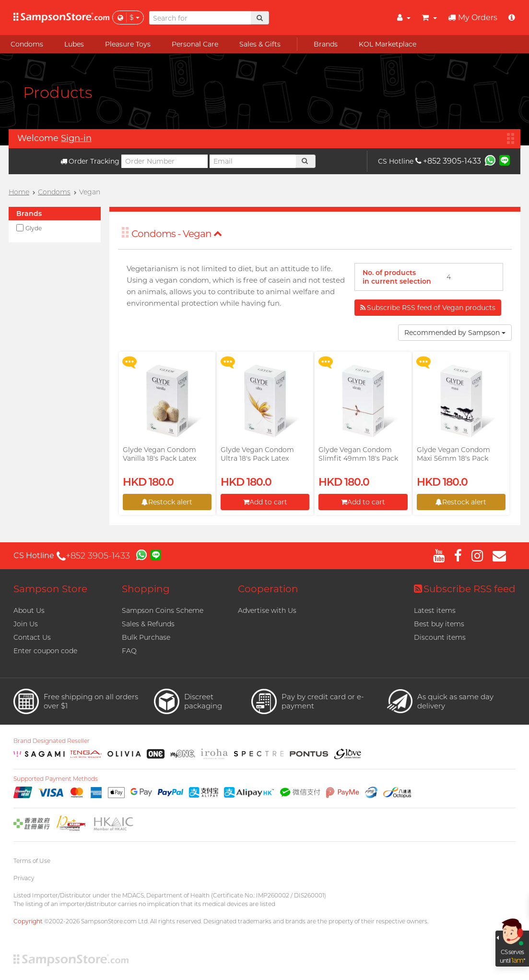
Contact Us (32, 637)
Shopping (146, 589)
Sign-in (76, 138)
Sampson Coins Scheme (163, 610)
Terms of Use (32, 861)
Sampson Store (50, 589)
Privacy (24, 878)
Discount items (440, 637)
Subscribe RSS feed (465, 589)
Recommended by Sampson (455, 333)
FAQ (129, 651)
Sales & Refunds (148, 624)
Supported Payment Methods (56, 779)
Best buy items (439, 624)
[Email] (253, 161)
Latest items (435, 610)
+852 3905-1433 (448, 161)
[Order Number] (165, 161)
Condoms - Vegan (177, 234)
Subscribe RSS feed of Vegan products (428, 308)
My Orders (473, 18)
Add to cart (265, 502)
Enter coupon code (45, 651)
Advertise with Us (267, 610)
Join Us (26, 624)
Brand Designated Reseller (52, 741)
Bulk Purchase (146, 637)
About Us (29, 610)
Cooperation (268, 589)
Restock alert (167, 502)
